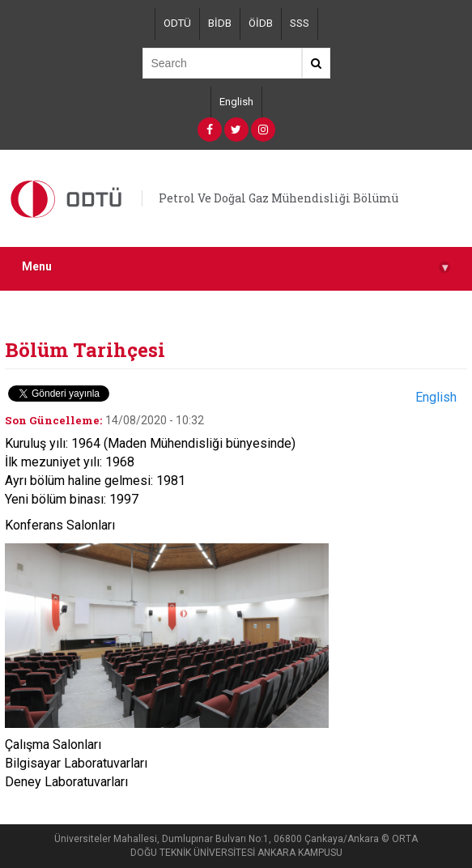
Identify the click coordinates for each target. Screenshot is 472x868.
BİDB (220, 23)
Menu (236, 267)
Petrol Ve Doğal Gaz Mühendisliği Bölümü (279, 198)
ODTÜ (177, 23)
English (236, 102)
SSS (300, 23)
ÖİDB (261, 23)
